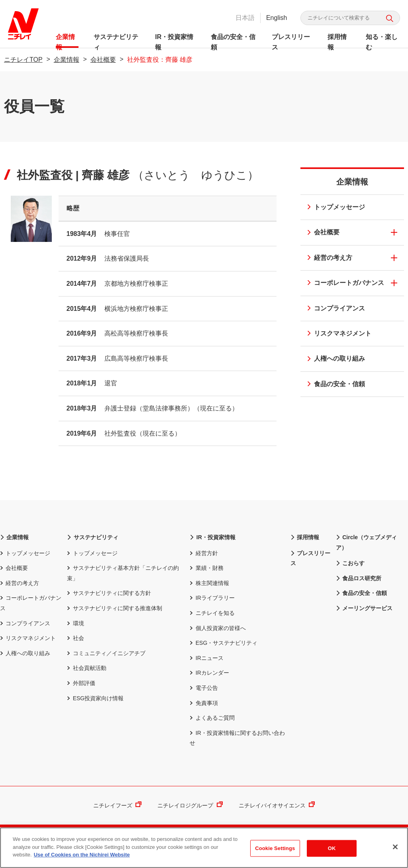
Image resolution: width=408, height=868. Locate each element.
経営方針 (204, 553)
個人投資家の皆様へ (218, 628)
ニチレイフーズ (117, 805)
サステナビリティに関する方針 (109, 593)
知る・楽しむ (381, 41)
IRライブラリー (212, 598)
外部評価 (81, 683)
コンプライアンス (333, 309)
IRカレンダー (209, 673)
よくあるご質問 (212, 718)
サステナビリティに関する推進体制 (114, 608)
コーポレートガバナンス (343, 284)
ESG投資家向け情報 (95, 698)
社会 (75, 638)
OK (332, 849)
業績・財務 (206, 568)
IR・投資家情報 (174, 41)
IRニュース (206, 658)
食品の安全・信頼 (233, 41)
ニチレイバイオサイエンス (277, 805)
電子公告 (204, 688)
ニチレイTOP (23, 60)
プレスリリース (291, 41)
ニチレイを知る (212, 613)
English (277, 18)
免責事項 (204, 703)
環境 (75, 623)
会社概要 (103, 60)
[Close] (395, 848)
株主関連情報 (209, 583)
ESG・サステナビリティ (224, 643)
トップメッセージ (333, 208)
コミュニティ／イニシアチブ (106, 653)
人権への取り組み (333, 359)
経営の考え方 (327, 258)
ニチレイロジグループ (190, 805)
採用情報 (337, 41)
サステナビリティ (116, 41)
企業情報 (65, 41)
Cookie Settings (275, 849)
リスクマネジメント (337, 334)
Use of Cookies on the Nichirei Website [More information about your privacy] (82, 856)
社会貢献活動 (86, 668)
